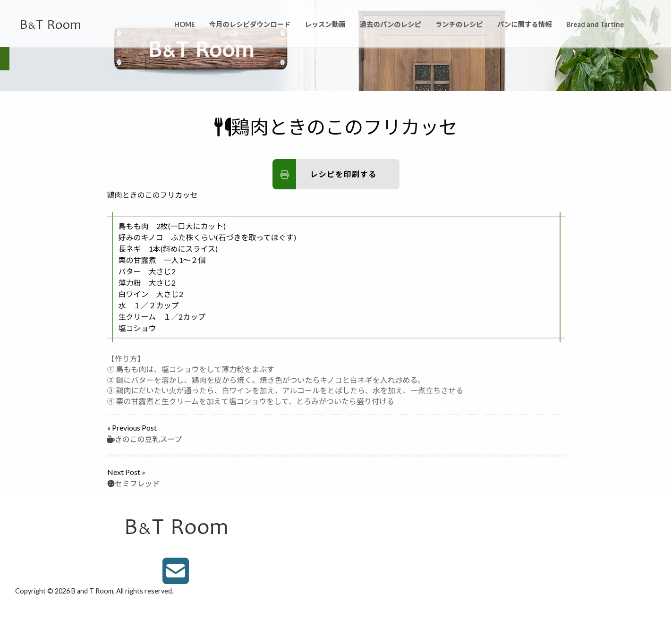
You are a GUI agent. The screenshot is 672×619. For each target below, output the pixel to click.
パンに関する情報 (525, 24)
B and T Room (92, 591)
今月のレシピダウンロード (250, 24)
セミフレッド (134, 483)
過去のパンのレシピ (391, 24)
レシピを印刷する (325, 174)
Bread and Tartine (595, 24)
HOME (185, 24)
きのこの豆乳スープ (145, 439)
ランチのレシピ (459, 24)
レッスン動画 (325, 24)
